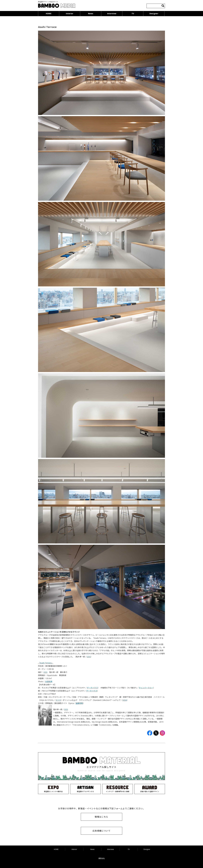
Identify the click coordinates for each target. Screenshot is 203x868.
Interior (70, 14)
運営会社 (102, 858)
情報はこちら (101, 817)
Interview (112, 14)
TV (133, 14)
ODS (89, 657)
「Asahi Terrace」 (46, 663)
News (91, 14)
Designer (154, 14)
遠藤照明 (79, 703)
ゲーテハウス (92, 688)
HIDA (125, 700)
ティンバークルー (146, 688)
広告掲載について (102, 831)
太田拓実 (49, 681)
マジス (58, 700)
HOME (49, 14)
